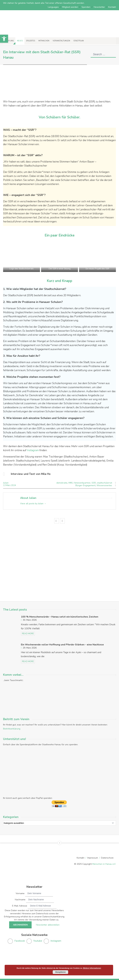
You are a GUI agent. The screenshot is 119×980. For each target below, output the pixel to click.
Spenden (86, 7)
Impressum (93, 857)
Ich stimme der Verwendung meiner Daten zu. (36, 919)
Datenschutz (107, 857)
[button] (4, 39)
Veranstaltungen (61, 41)
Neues (20, 41)
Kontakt (112, 7)
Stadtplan (79, 41)
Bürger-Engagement (85, 485)
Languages (53, 7)
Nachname (20, 899)
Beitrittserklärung (12, 728)
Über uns (9, 41)
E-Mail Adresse (20, 905)
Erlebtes (31, 41)
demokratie (62, 483)
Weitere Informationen (92, 968)
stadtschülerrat (104, 483)
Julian (6, 483)
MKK (71, 483)
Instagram (33, 450)
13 (5, 485)
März (9, 485)
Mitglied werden (70, 7)
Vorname (20, 893)
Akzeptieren (60, 972)
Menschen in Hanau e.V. (104, 864)
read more (28, 633)
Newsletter (99, 7)
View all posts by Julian (33, 504)
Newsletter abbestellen (47, 925)
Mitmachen (44, 41)
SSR (94, 483)
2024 (13, 485)
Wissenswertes (104, 485)
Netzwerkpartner (82, 483)
